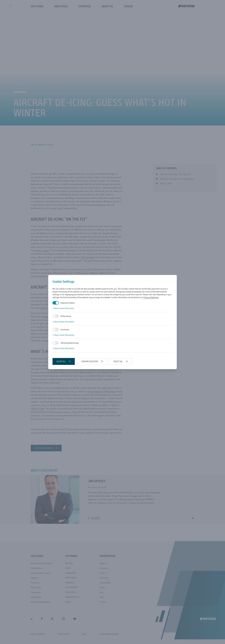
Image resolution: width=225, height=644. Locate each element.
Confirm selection (90, 361)
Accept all (61, 361)
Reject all (118, 361)
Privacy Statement (151, 297)
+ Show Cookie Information (63, 308)
